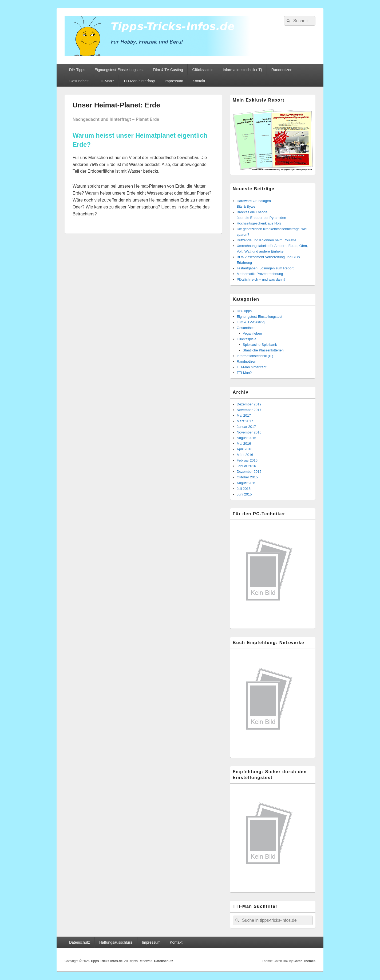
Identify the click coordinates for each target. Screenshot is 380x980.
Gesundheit (79, 81)
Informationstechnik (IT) (242, 70)
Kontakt (199, 81)
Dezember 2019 (249, 404)
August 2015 (246, 483)
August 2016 (246, 438)
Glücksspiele (203, 70)
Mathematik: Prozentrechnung (260, 274)
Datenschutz (80, 942)
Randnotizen (282, 70)
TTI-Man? (106, 81)
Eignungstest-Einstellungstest (119, 70)
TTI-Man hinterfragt (139, 81)
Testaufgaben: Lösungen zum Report (265, 268)
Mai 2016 (244, 443)
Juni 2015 (244, 494)
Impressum (174, 81)
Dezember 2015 (249, 472)
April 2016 (245, 449)
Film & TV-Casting (168, 70)
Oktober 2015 (247, 477)
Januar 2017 (246, 427)
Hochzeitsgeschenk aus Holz (259, 223)
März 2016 (245, 455)
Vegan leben (252, 333)
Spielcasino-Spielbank (260, 345)
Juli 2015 (244, 489)
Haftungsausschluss (116, 942)
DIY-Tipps (77, 70)
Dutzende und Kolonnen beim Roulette (266, 240)
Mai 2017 (244, 415)
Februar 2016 (247, 460)
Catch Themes (304, 961)
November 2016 (249, 432)
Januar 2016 (246, 466)
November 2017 (249, 410)
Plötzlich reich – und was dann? (261, 279)
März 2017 (245, 421)
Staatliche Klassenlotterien (263, 350)
